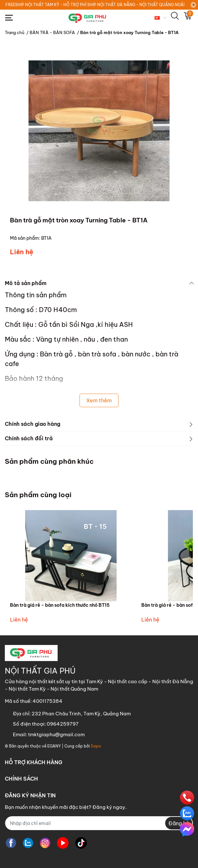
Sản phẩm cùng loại (38, 495)
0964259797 (63, 724)
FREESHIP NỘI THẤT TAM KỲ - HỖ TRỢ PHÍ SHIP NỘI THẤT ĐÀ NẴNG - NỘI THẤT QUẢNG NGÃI (95, 5)
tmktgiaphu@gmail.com (56, 734)
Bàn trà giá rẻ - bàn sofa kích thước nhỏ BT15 (60, 605)
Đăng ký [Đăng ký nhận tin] (179, 823)
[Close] (193, 5)
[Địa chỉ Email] (99, 823)
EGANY (54, 746)
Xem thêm (99, 400)
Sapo (96, 746)
